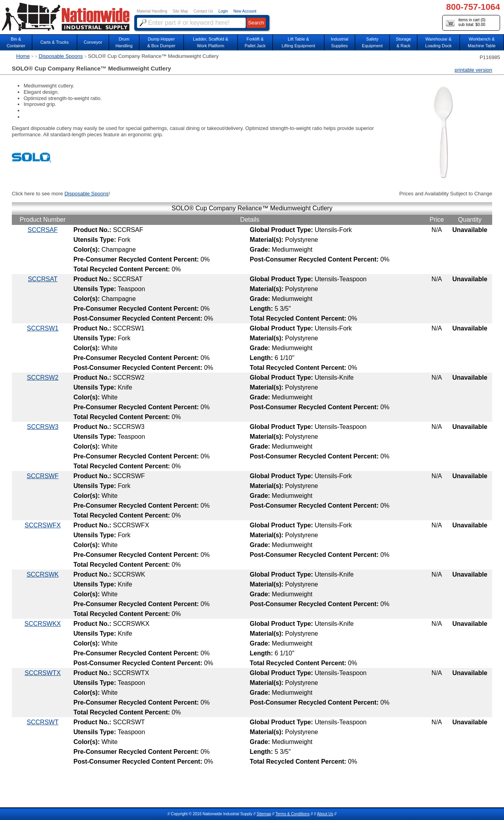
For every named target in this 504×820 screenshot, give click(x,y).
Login (223, 11)
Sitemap (264, 814)
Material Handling (152, 11)
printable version (473, 70)
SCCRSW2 (43, 378)
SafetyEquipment (372, 42)
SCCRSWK (43, 574)
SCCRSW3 (43, 427)
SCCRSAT (43, 279)
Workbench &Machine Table (482, 42)
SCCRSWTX (43, 673)
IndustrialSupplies (340, 42)
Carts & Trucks (54, 42)
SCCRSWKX (43, 624)
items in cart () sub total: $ (466, 23)
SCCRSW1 (43, 328)
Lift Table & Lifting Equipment (298, 42)
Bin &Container (16, 42)
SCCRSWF (43, 476)
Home (23, 56)
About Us (325, 814)
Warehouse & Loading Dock (438, 42)
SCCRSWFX (43, 525)
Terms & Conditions (292, 814)
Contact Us (203, 11)
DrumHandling (124, 42)
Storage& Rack (403, 42)
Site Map (180, 11)
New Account (245, 11)
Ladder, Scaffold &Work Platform (211, 42)
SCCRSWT (43, 722)
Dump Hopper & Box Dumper (161, 42)
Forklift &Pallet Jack (255, 42)
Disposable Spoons (61, 56)
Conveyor (93, 42)
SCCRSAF (43, 230)
